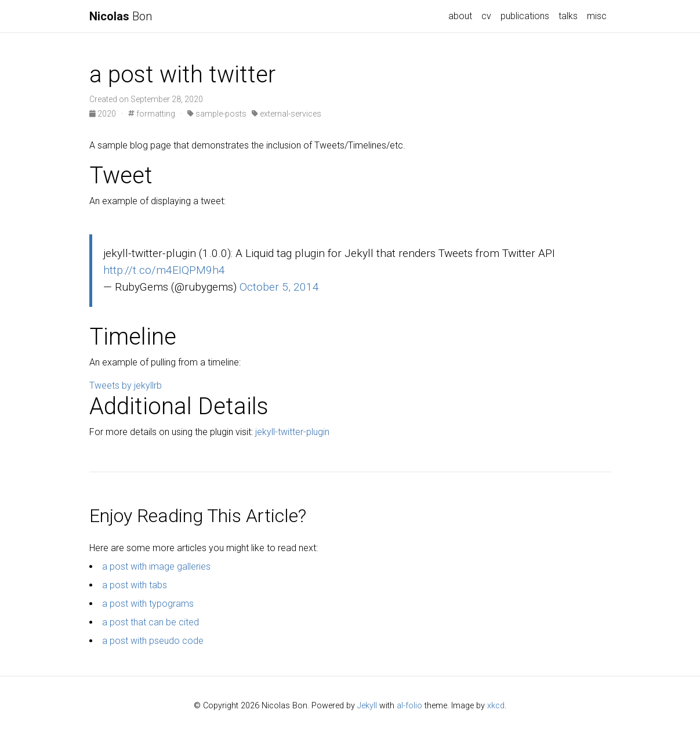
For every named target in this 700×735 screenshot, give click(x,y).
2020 (104, 114)
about (460, 16)
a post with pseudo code (153, 641)
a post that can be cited (150, 622)
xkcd (496, 706)
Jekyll (367, 706)
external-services (286, 114)
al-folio (409, 706)
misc (597, 16)
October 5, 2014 (279, 287)
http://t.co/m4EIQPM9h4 (164, 270)
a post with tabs (135, 585)
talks (568, 16)
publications (525, 16)
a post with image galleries (156, 566)
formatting (152, 114)
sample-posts (217, 114)
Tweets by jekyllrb (126, 385)
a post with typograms (148, 604)
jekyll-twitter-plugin (292, 432)
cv (486, 16)
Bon (121, 16)
